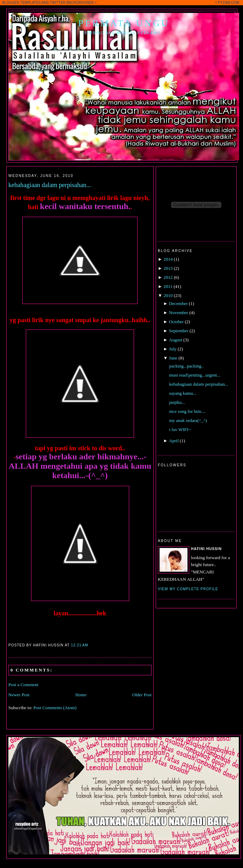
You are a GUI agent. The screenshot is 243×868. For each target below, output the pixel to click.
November (179, 313)
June (173, 358)
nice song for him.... (187, 411)
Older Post (142, 695)
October (176, 322)
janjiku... (177, 402)
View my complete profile (188, 589)
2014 (168, 259)
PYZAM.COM (229, 3)
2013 (168, 268)
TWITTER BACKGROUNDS (72, 3)
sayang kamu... (183, 393)
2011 (168, 286)
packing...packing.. (186, 366)
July (173, 349)
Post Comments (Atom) (55, 708)
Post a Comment (23, 685)
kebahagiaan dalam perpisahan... (50, 185)
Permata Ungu (124, 23)
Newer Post (19, 695)
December (178, 303)
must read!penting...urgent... (195, 375)
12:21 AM (79, 645)
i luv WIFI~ (180, 429)
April (174, 441)
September (179, 331)
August (176, 340)
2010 (168, 295)
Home (81, 695)
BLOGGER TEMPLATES (21, 3)
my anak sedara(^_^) (188, 420)
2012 (168, 277)
